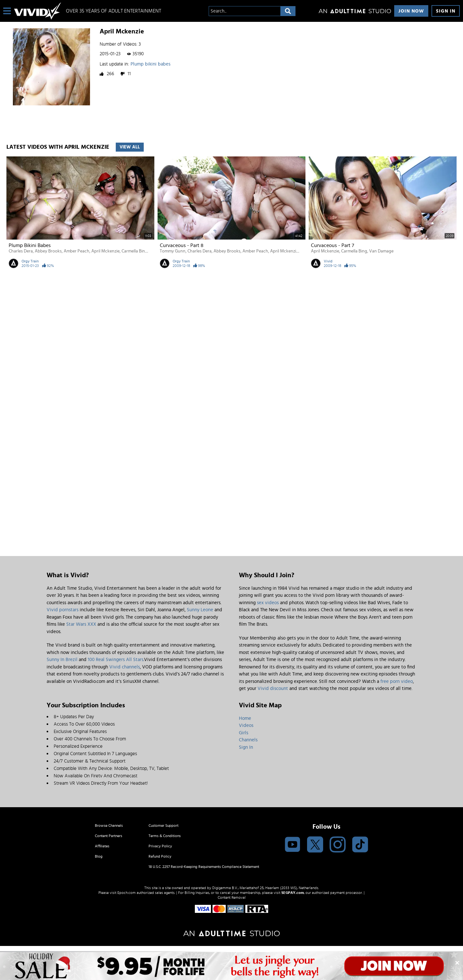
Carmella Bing (135, 251)
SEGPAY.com (293, 893)
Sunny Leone (200, 610)
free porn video (397, 681)
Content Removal (232, 897)
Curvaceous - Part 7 (332, 245)
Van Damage (381, 251)
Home (245, 718)
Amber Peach (77, 251)
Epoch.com (127, 893)
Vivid (328, 261)
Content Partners (109, 836)
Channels (248, 740)
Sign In (446, 11)
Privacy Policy (160, 846)
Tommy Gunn (173, 251)
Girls (244, 733)
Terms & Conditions (165, 836)
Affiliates (102, 846)
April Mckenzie (105, 251)
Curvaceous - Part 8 (182, 245)
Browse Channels (109, 825)
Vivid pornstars (63, 610)
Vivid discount (273, 689)
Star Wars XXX (81, 624)
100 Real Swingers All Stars (116, 660)
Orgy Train (30, 261)
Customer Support (163, 825)
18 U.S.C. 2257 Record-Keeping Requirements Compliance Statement (204, 867)
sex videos (268, 603)
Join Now (411, 11)
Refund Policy (160, 856)
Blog (99, 856)
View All (130, 147)
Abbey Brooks (48, 251)
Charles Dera (21, 251)
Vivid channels (125, 667)
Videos (246, 725)
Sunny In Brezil (62, 660)
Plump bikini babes (150, 64)
